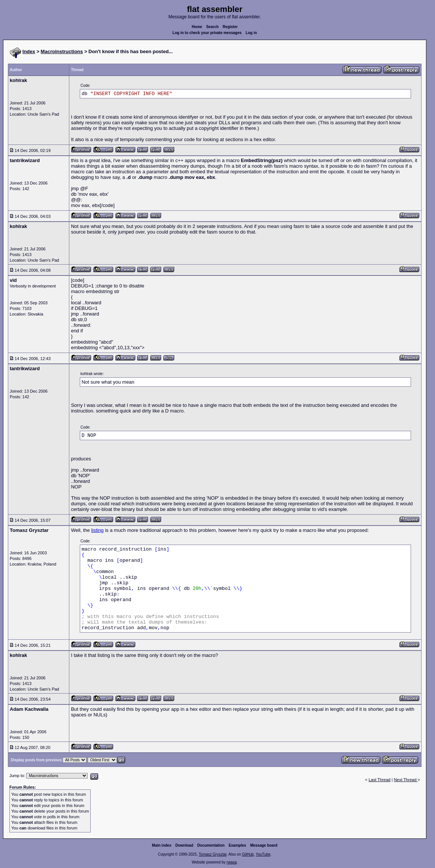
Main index (162, 845)
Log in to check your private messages (207, 33)
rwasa (232, 862)
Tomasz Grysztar (212, 854)
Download (184, 845)
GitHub (248, 854)
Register (230, 27)
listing (97, 530)
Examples (237, 845)
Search (212, 27)
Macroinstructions (62, 51)
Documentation (211, 845)
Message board (264, 845)
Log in (251, 33)
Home (197, 27)
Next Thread (406, 780)
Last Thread (380, 780)
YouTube (263, 854)
